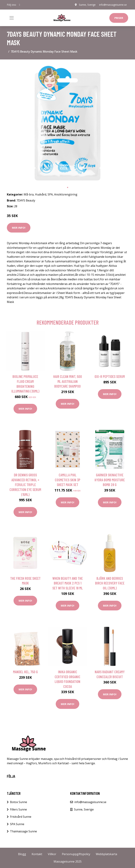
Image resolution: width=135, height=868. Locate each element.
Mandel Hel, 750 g (25, 672)
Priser (119, 18)
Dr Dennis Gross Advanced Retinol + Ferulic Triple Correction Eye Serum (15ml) (25, 485)
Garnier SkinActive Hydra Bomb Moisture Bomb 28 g (110, 480)
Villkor (52, 854)
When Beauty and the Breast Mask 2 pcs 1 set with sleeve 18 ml (68, 583)
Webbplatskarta (106, 854)
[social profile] (20, 5)
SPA (50, 194)
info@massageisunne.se (113, 5)
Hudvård (41, 194)
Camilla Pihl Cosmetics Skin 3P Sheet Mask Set (68, 480)
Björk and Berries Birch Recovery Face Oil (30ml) (110, 583)
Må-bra (29, 194)
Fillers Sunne (18, 809)
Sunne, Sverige (87, 5)
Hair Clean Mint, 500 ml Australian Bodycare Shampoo (68, 381)
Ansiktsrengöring (66, 194)
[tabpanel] (67, 123)
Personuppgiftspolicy (76, 854)
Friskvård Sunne (21, 817)
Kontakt (37, 854)
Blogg (22, 854)
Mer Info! (19, 228)
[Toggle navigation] (12, 18)
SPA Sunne (17, 824)
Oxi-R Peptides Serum (110, 376)
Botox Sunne (19, 802)
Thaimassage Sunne (23, 831)
